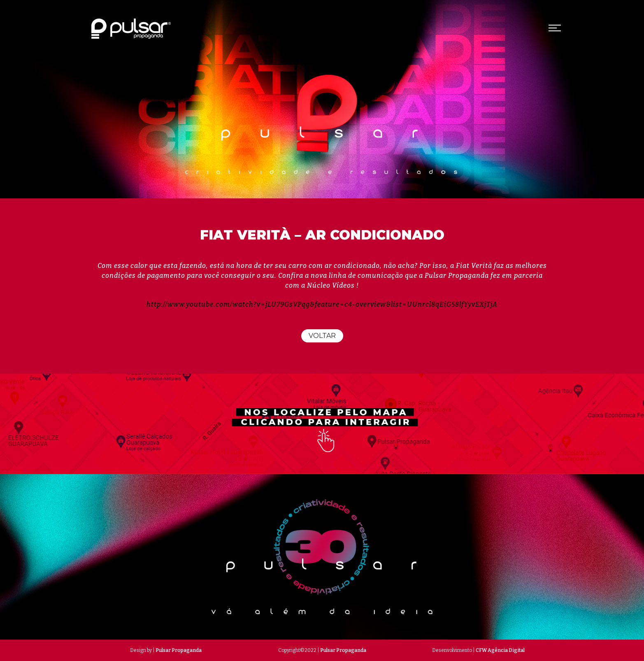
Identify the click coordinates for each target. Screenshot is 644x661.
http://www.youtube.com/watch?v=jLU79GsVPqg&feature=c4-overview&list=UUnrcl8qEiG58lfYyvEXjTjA (322, 304)
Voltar (322, 336)
